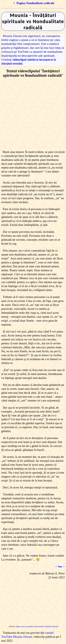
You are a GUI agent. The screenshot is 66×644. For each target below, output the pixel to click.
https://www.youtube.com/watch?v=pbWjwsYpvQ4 (37, 626)
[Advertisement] (33, 114)
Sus (60, 566)
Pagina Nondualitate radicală (35, 3)
